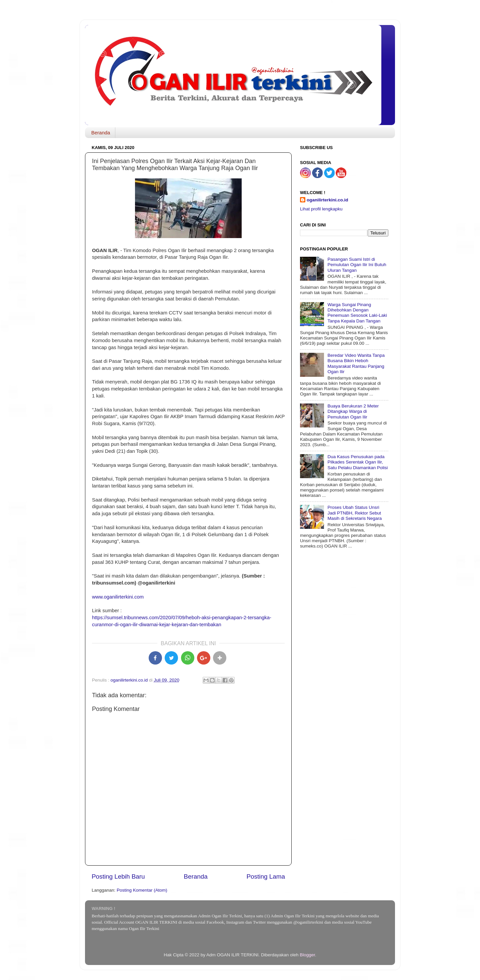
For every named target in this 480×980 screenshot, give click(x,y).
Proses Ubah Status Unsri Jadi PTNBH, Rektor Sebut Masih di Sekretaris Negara (354, 513)
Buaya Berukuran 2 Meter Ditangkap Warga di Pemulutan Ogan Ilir (353, 411)
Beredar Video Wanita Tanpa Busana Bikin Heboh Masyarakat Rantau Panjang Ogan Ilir (356, 363)
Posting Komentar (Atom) (142, 890)
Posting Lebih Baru (118, 876)
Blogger (307, 955)
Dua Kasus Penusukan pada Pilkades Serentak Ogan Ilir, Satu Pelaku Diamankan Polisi (357, 462)
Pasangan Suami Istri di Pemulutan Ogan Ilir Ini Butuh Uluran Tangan (357, 265)
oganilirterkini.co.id (327, 200)
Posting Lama (266, 876)
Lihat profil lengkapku (321, 209)
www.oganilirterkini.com (118, 597)
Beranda (101, 133)
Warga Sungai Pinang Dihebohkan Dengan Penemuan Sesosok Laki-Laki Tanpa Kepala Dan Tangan (357, 313)
